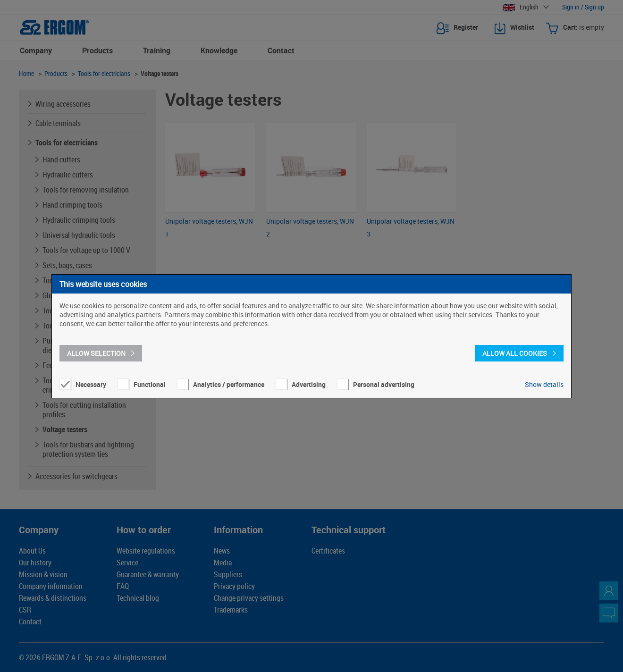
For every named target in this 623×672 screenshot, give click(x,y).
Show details (544, 384)
